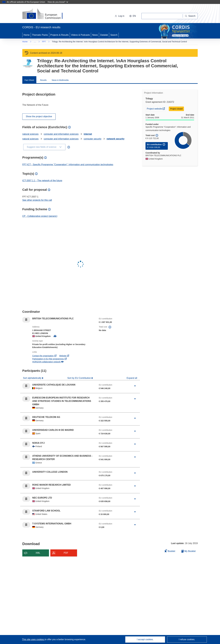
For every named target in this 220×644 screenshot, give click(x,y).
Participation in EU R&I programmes (50, 359)
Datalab (104, 35)
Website (64, 356)
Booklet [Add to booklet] (170, 551)
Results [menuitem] (43, 80)
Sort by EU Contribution (79, 378)
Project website (156, 108)
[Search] (190, 16)
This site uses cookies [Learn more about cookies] (33, 639)
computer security (93, 139)
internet (88, 134)
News (95, 35)
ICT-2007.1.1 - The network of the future (42, 181)
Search (114, 35)
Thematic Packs (40, 35)
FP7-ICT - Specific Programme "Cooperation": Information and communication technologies (68, 165)
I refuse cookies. (187, 639)
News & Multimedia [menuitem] (60, 80)
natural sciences (30, 134)
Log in (120, 16)
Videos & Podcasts (80, 35)
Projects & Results (60, 35)
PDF (66, 553)
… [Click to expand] (35, 42)
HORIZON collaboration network (48, 362)
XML (38, 553)
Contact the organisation (44, 356)
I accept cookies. (145, 639)
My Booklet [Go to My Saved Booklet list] (189, 551)
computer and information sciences (61, 134)
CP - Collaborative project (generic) (40, 216)
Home (27, 35)
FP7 (44, 42)
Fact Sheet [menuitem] (29, 80)
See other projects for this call (37, 200)
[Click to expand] (135, 386)
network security (116, 139)
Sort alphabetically (32, 378)
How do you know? (58, 2)
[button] (133, 16)
